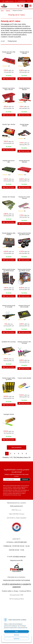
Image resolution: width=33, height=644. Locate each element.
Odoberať (25, 479)
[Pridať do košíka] (9, 79)
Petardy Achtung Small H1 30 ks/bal (9, 306)
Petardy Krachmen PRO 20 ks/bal (24, 343)
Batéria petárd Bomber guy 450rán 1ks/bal (24, 270)
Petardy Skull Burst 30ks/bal (24, 89)
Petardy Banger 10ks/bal (24, 125)
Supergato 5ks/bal (9, 414)
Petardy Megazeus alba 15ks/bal (9, 234)
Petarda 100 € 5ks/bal (9, 197)
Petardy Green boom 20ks (9, 161)
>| (26, 454)
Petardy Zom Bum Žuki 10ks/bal (9, 53)
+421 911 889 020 (20, 542)
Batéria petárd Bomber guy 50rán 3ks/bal (24, 234)
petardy (7, 24)
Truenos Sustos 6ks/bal (24, 378)
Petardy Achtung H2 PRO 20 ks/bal (24, 306)
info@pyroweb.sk (9, 1)
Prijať (16, 632)
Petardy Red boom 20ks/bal (24, 161)
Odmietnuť (17, 639)
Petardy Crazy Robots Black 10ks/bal (9, 89)
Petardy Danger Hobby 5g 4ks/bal (9, 379)
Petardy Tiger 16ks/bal (9, 124)
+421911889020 (21, 1)
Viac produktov (16, 447)
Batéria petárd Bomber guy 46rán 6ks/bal (9, 270)
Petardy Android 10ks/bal (24, 53)
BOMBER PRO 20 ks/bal (9, 342)
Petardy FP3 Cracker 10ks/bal (24, 198)
